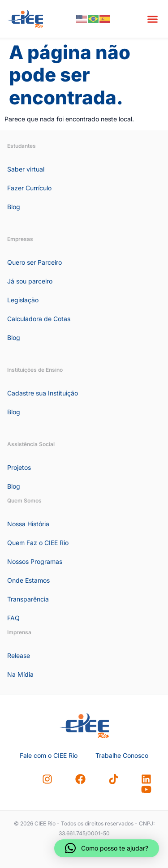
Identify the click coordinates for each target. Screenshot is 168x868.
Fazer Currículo (29, 188)
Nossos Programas (35, 561)
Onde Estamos (28, 580)
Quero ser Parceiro (34, 262)
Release (19, 655)
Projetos (19, 467)
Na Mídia (20, 674)
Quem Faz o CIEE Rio (38, 543)
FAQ (13, 618)
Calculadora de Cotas (39, 319)
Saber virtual (26, 169)
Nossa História (28, 524)
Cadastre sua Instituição (43, 393)
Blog (14, 207)
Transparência (28, 599)
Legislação (23, 300)
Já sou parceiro (30, 281)
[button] (153, 19)
